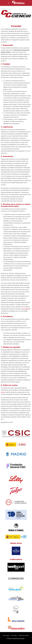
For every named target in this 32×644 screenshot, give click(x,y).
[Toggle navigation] (9, 3)
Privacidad (14, 635)
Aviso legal (6, 635)
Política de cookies (24, 635)
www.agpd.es (26, 309)
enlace (3, 392)
